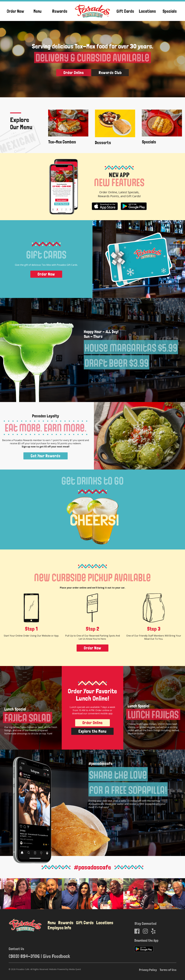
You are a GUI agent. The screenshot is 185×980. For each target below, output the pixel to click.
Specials (170, 11)
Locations (147, 11)
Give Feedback (57, 956)
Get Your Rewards (46, 456)
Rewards (60, 11)
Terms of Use (168, 969)
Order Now (15, 11)
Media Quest (75, 969)
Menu (38, 11)
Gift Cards (125, 11)
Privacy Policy (148, 969)
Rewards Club (110, 72)
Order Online (74, 72)
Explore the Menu (92, 731)
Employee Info (59, 927)
